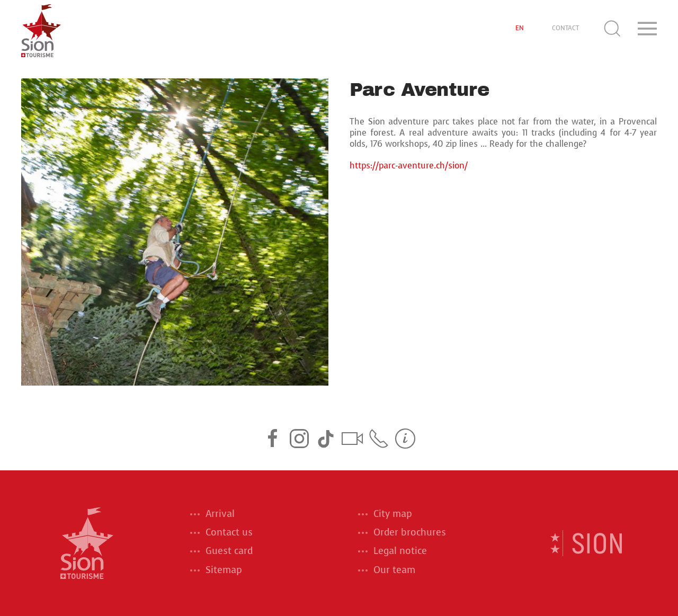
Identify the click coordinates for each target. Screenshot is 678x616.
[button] (612, 29)
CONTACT (565, 28)
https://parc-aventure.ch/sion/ (409, 166)
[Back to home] (41, 29)
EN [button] (520, 28)
